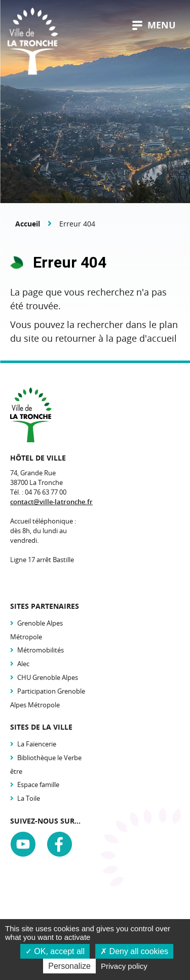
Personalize (69, 966)
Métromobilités (41, 650)
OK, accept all (55, 951)
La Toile (29, 798)
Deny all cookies (134, 951)
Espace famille (38, 785)
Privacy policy (124, 966)
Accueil (28, 224)
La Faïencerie (37, 744)
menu (154, 25)
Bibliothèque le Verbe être (46, 764)
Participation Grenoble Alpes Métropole (48, 698)
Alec (23, 664)
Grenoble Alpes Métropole (36, 630)
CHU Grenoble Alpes (48, 677)
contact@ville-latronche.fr (51, 502)
